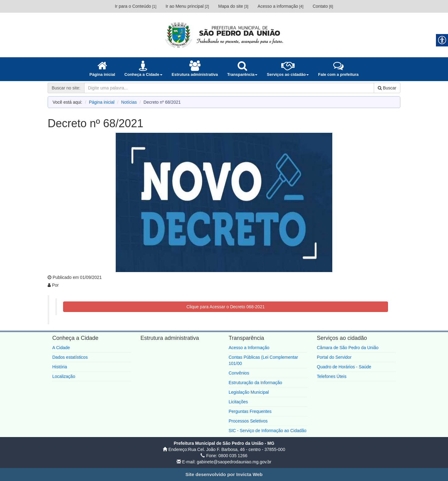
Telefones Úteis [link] (332, 376)
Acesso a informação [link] (281, 6)
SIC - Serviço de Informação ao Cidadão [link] (267, 431)
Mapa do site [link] (233, 6)
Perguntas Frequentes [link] (250, 411)
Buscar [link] (387, 88)
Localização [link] (64, 376)
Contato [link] (323, 6)
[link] (224, 35)
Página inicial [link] (102, 102)
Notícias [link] (129, 102)
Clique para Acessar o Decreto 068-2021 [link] (226, 307)
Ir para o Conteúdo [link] (136, 6)
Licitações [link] (238, 402)
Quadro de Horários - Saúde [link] (344, 367)
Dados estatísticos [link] (70, 357)
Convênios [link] (239, 373)
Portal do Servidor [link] (334, 357)
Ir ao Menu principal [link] (187, 6)
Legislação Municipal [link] (249, 392)
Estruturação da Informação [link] (255, 383)
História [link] (60, 367)
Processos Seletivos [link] (248, 421)
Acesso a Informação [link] (249, 348)
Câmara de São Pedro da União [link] (348, 348)
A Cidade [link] (61, 348)
